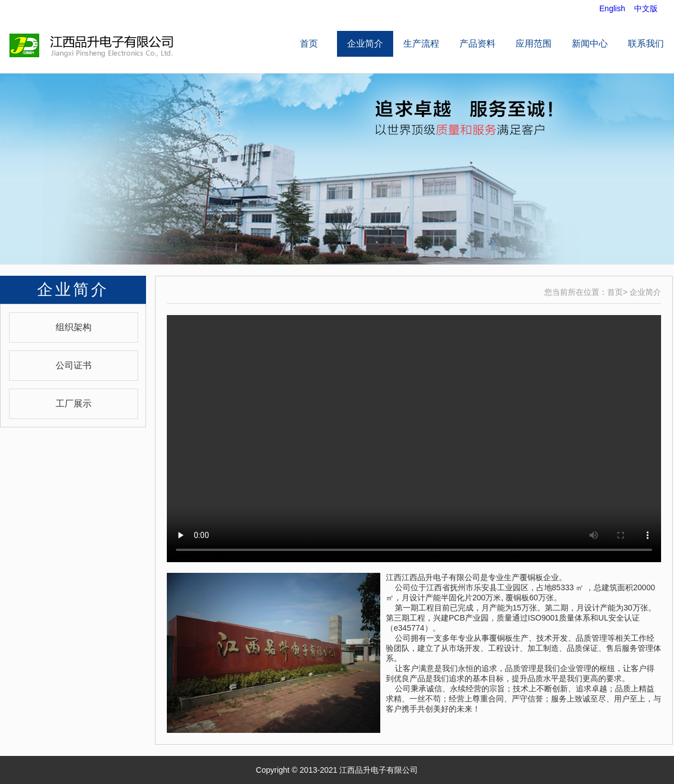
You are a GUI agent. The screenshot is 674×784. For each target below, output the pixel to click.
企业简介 (365, 44)
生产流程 (421, 44)
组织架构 (74, 327)
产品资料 (477, 44)
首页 (309, 44)
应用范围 (534, 44)
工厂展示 (74, 404)
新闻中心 (590, 44)
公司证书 (74, 365)
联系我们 (646, 44)
